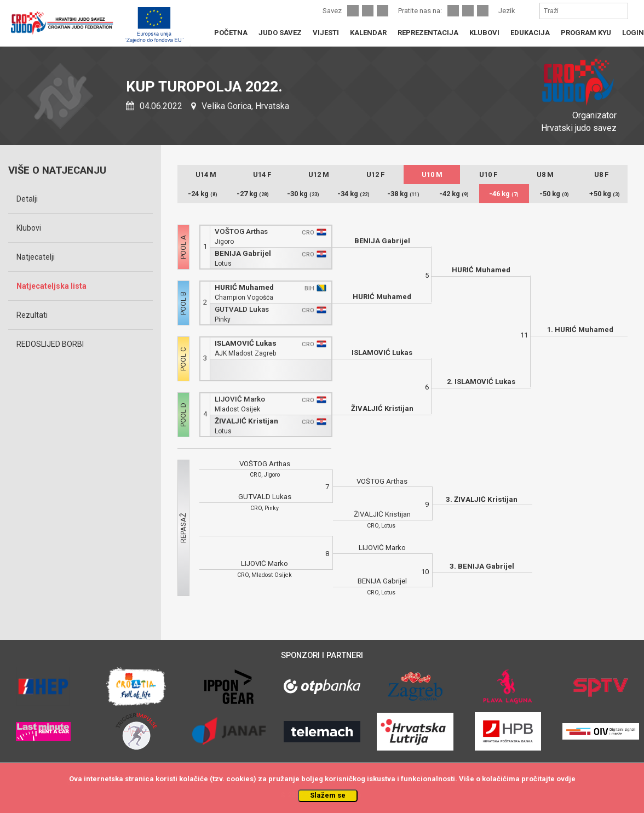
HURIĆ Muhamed (244, 287)
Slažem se (328, 795)
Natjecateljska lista (51, 286)
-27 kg (253, 194)
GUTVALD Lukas (242, 309)
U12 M (319, 174)
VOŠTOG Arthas (241, 231)
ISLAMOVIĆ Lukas (246, 343)
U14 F (262, 174)
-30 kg (303, 194)
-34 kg (353, 194)
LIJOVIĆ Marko (240, 399)
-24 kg (203, 194)
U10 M (432, 174)
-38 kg (403, 194)
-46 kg (504, 194)
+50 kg (605, 194)
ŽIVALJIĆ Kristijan (246, 421)
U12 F (375, 174)
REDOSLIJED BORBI (50, 344)
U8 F (601, 174)
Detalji (27, 199)
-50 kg (554, 194)
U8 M (545, 174)
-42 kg (454, 194)
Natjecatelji (36, 257)
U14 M (206, 174)
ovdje (566, 779)
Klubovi (29, 228)
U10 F (488, 174)
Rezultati (32, 315)
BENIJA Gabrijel (243, 253)
